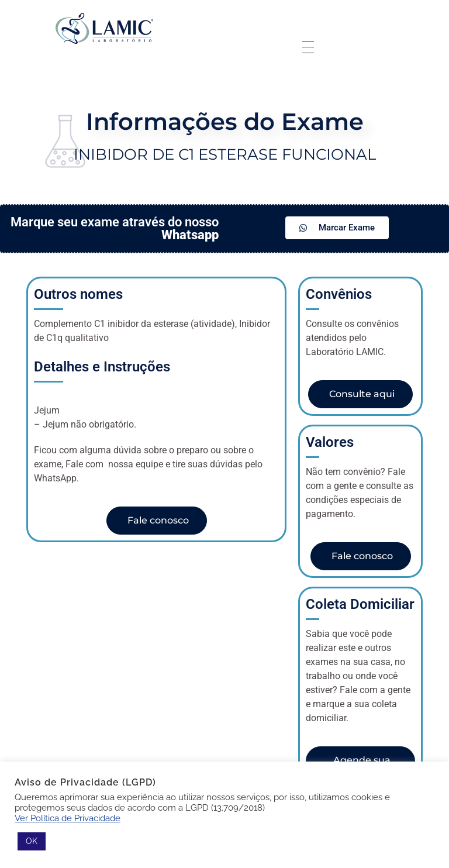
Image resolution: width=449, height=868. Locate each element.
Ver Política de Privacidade (68, 818)
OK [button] (32, 841)
